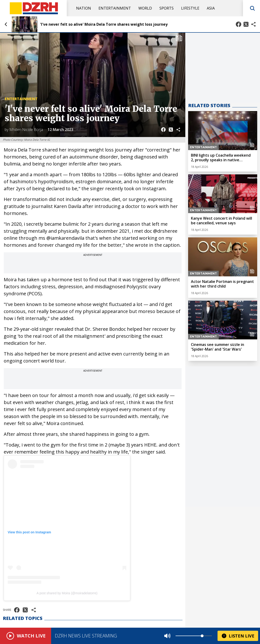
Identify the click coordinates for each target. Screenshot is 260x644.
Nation (84, 8)
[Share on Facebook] (239, 24)
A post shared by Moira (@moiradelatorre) (67, 593)
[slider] (202, 636)
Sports (167, 8)
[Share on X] (246, 24)
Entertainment (115, 8)
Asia (211, 8)
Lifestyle (190, 8)
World (145, 8)
